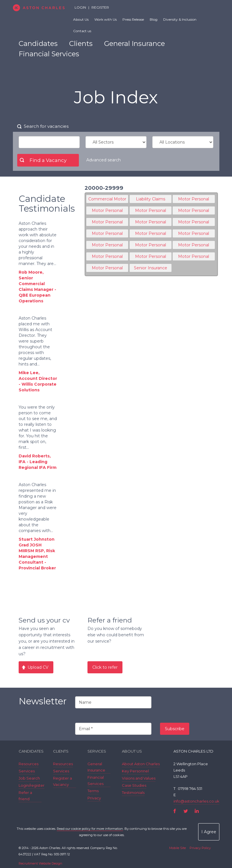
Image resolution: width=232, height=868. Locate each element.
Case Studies (134, 785)
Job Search (29, 778)
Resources (29, 764)
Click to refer (105, 667)
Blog (154, 19)
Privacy (94, 798)
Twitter (186, 811)
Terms (93, 791)
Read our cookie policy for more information (90, 829)
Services (27, 771)
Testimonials (133, 792)
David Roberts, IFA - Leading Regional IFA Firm (38, 462)
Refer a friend (25, 796)
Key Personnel (135, 771)
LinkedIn (197, 811)
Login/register (32, 785)
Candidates (38, 44)
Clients (81, 44)
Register (100, 7)
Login (80, 7)
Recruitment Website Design (40, 863)
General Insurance (134, 44)
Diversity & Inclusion (180, 19)
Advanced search (104, 160)
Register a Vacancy (63, 781)
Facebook (175, 811)
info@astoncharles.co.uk (196, 801)
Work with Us (106, 19)
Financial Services (49, 54)
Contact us (82, 31)
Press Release (133, 19)
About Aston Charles (141, 764)
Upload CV (38, 667)
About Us (81, 19)
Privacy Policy (200, 848)
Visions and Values (139, 778)
